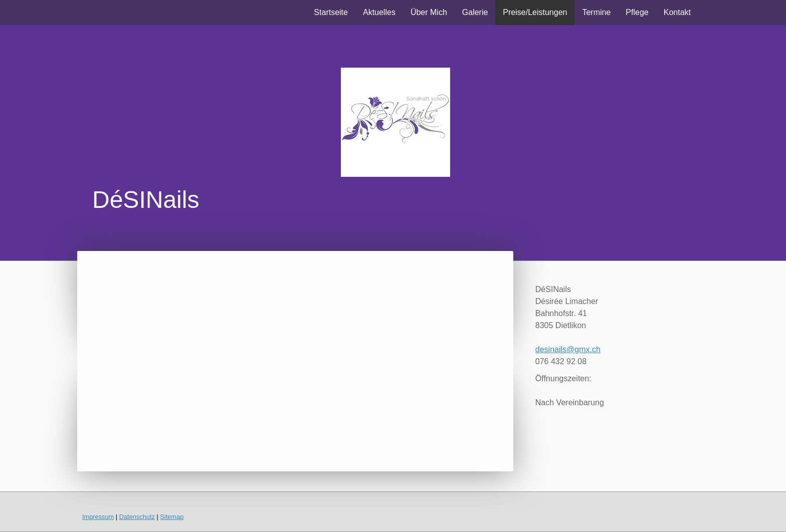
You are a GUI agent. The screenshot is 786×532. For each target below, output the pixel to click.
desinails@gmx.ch (568, 349)
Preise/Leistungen (535, 12)
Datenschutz (137, 517)
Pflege (637, 12)
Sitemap (172, 517)
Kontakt (677, 12)
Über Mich (429, 12)
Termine (596, 12)
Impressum (98, 517)
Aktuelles (379, 12)
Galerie (475, 12)
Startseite (331, 12)
